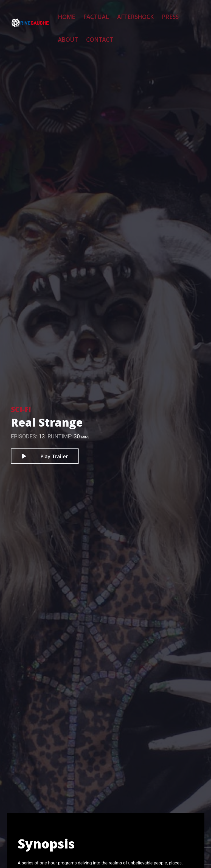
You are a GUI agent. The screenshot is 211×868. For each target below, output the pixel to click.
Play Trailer (45, 456)
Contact (77, 32)
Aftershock (124, 14)
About (171, 14)
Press (150, 14)
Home (73, 14)
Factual (95, 14)
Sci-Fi (21, 409)
